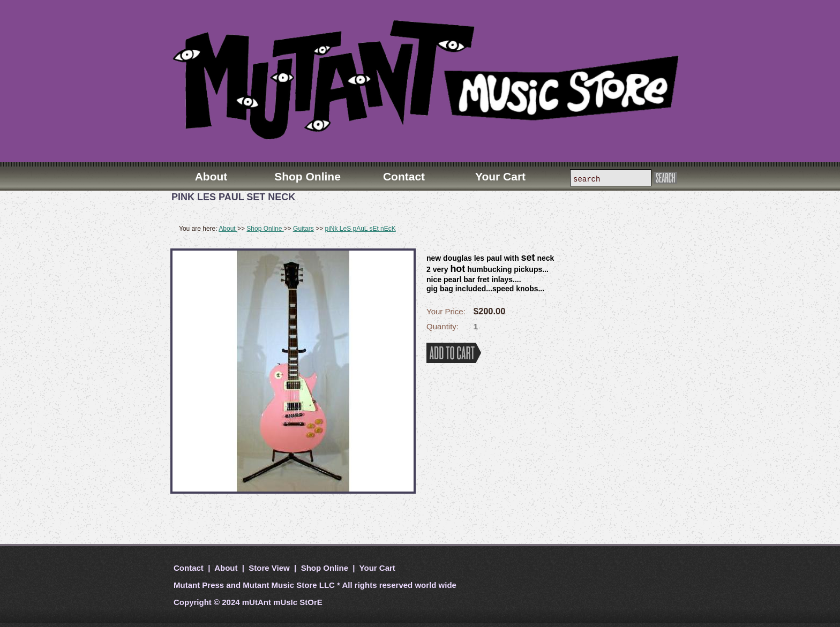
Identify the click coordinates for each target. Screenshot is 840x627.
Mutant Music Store (280, 585)
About (228, 229)
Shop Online (265, 229)
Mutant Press (199, 585)
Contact (190, 568)
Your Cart (376, 568)
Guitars (303, 229)
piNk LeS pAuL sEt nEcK (360, 229)
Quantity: (442, 326)
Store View (269, 568)
